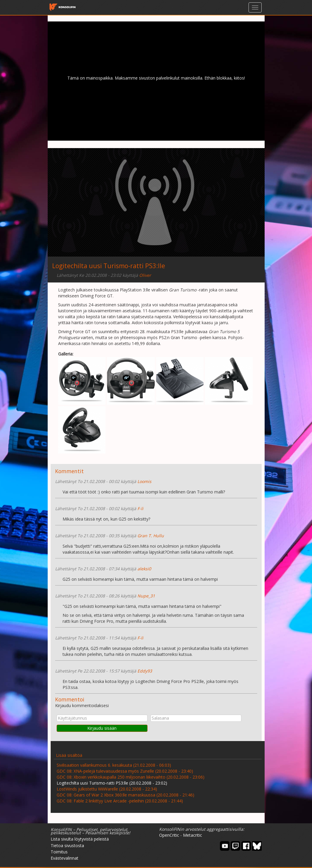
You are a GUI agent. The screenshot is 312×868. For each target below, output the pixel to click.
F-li (140, 508)
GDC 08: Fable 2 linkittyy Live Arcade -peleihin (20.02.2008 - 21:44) (120, 801)
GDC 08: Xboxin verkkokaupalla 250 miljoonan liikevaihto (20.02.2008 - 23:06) (131, 777)
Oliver (145, 275)
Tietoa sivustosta (67, 846)
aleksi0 (144, 569)
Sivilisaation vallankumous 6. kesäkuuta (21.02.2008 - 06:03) (114, 765)
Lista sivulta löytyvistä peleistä (80, 839)
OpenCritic (169, 835)
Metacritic (193, 835)
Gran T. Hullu (151, 536)
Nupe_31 (146, 596)
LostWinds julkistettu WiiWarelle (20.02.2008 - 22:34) (107, 789)
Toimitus (59, 852)
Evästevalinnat (65, 858)
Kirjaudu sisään (102, 728)
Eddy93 (145, 671)
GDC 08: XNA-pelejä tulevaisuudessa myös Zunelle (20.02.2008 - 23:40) (125, 771)
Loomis (144, 481)
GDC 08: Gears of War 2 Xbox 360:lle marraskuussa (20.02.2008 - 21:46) (125, 795)
